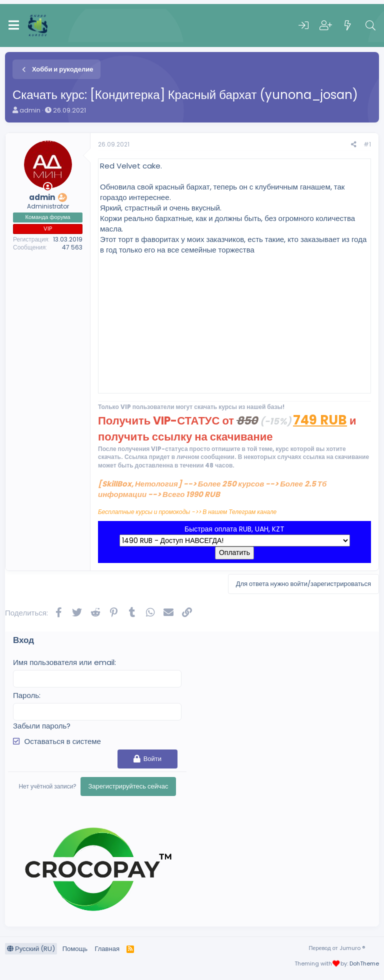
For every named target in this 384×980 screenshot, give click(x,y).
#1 (367, 144)
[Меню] (14, 25)
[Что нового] (348, 25)
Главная (107, 949)
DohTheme (364, 963)
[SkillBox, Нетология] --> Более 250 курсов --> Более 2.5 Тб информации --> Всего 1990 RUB (212, 489)
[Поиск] (370, 25)
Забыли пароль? (42, 726)
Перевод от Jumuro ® (336, 948)
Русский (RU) (31, 949)
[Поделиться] (354, 145)
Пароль (26, 695)
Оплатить (234, 552)
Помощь (75, 949)
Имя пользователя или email (64, 662)
